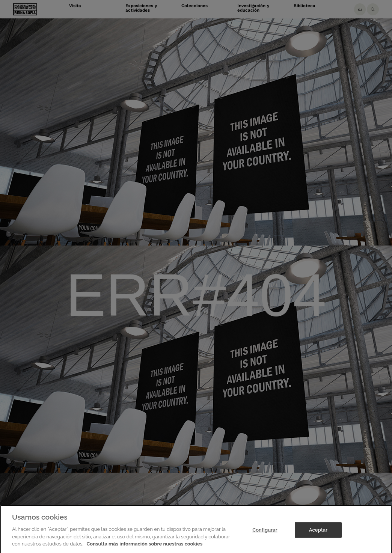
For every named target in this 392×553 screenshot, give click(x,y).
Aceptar (318, 533)
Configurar (265, 533)
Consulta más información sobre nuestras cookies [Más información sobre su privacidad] (144, 547)
